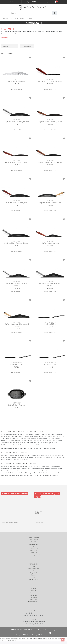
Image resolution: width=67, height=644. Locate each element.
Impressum (34, 553)
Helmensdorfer (33, 579)
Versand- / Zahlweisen (34, 542)
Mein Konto (33, 599)
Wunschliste (33, 595)
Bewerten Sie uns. (33, 602)
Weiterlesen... (5, 37)
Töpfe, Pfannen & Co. (17, 19)
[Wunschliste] (47, 2)
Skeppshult (34, 573)
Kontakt (34, 591)
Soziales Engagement (34, 555)
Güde (34, 566)
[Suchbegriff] (31, 13)
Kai (34, 571)
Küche (8, 19)
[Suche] (55, 13)
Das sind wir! (34, 540)
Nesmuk (33, 575)
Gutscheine (34, 593)
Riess (34, 577)
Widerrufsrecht (34, 548)
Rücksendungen (34, 544)
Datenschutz (34, 551)
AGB (34, 546)
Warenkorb (34, 597)
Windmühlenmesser (34, 569)
